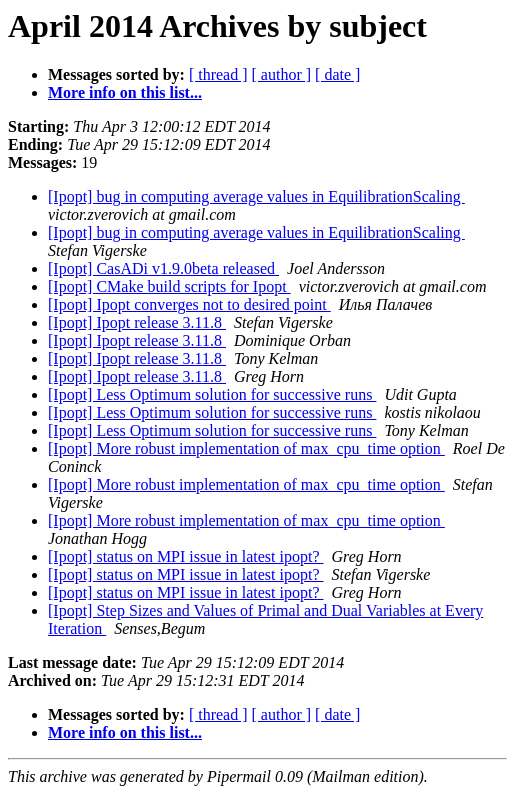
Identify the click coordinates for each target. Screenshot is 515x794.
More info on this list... (125, 92)
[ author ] (282, 74)
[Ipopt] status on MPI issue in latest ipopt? (186, 556)
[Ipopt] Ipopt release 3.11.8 (137, 322)
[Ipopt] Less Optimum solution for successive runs (212, 394)
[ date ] (337, 74)
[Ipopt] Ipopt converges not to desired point (189, 304)
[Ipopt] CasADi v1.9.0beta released (163, 268)
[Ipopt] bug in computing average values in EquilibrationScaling (256, 196)
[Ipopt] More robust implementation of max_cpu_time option (246, 448)
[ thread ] (218, 74)
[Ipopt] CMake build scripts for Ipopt (169, 286)
